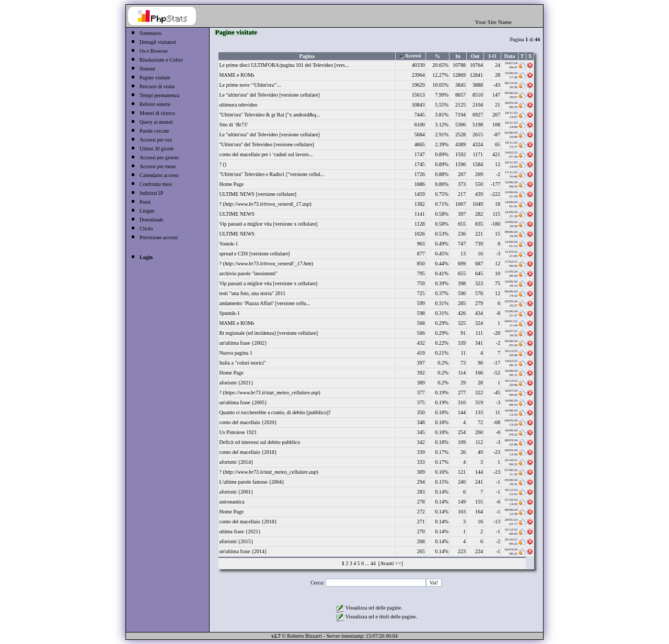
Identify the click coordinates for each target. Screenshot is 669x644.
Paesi (145, 202)
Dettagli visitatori (158, 42)
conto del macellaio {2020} (248, 422)
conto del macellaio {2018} (248, 452)
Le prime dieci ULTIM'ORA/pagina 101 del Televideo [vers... (284, 65)
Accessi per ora (156, 140)
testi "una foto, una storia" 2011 (252, 293)
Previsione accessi (159, 237)
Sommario (151, 33)
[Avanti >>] (390, 563)
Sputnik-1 (229, 313)
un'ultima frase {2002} (243, 343)
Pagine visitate (155, 78)
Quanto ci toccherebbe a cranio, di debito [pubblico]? (275, 412)
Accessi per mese (158, 166)
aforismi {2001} (236, 492)
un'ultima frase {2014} (243, 551)
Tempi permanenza (159, 95)
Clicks (146, 229)
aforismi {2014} (236, 462)
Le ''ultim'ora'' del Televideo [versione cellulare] (269, 95)
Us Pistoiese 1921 (238, 432)
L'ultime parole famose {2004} (251, 482)
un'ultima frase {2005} (243, 402)
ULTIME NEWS (237, 214)
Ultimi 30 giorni (157, 149)
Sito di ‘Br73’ (234, 125)
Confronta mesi (156, 184)
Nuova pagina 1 (235, 353)
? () (223, 164)
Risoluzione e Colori (161, 60)
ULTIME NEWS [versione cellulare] (258, 194)
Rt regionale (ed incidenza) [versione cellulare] (268, 333)
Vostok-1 (228, 244)
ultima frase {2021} (240, 531)
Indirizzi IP (151, 193)
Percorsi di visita (157, 86)
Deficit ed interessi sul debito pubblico (259, 442)
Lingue (147, 211)
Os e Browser (154, 51)
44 (373, 563)
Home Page (231, 184)
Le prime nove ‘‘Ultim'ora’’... (250, 85)
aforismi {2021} (236, 383)
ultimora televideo (238, 105)
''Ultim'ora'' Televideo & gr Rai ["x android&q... (269, 115)
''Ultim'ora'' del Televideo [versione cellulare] (266, 144)
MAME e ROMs (237, 75)
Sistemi (147, 69)
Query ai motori (156, 122)
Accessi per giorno (159, 157)
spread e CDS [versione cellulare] (254, 254)
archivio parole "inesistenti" (248, 273)
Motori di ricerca (157, 113)
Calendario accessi (159, 175)
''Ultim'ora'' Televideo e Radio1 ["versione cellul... (272, 174)
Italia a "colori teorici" (243, 363)
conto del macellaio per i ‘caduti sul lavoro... (266, 154)
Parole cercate (154, 131)
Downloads (152, 220)
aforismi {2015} (236, 541)
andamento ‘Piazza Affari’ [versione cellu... (264, 303)
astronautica (232, 502)
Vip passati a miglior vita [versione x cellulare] (268, 224)
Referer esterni (155, 104)
